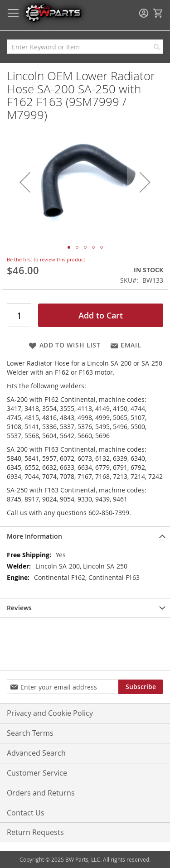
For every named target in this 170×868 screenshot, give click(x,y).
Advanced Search (36, 753)
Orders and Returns (41, 793)
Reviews (19, 608)
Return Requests (35, 832)
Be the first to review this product (46, 259)
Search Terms (30, 733)
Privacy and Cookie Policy (50, 713)
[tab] (85, 536)
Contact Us (26, 813)
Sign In (144, 13)
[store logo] (53, 12)
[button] (25, 182)
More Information (34, 536)
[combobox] (85, 47)
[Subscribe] (141, 687)
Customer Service (37, 773)
